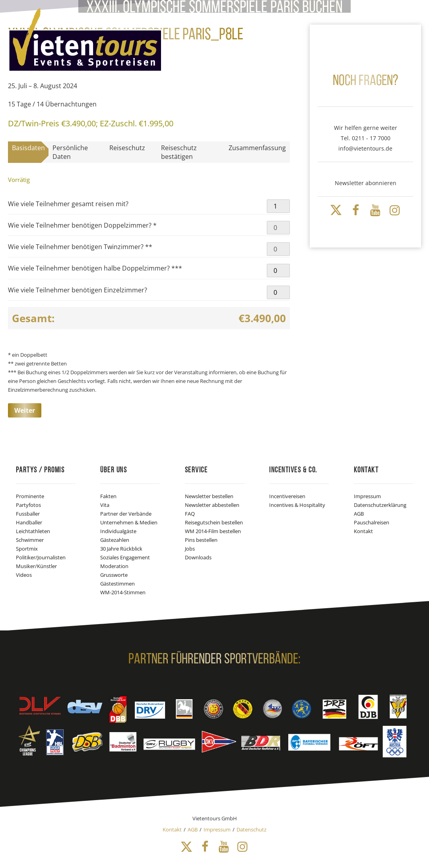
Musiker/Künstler (36, 566)
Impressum (367, 496)
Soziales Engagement (125, 557)
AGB (359, 514)
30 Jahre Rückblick (121, 549)
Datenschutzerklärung (380, 505)
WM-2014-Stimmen (123, 592)
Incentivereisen (287, 496)
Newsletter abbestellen (212, 505)
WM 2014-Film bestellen (213, 531)
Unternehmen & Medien (129, 522)
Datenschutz (251, 829)
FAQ (190, 514)
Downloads (198, 557)
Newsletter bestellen (209, 496)
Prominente (30, 496)
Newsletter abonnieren (366, 183)
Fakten (108, 496)
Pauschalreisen (372, 522)
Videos (24, 575)
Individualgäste (118, 531)
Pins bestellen (201, 540)
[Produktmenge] (278, 206)
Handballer (29, 522)
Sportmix (27, 549)
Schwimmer (30, 540)
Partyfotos (28, 505)
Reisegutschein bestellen (214, 522)
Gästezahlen (115, 540)
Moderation (114, 566)
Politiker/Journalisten (41, 557)
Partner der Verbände (126, 514)
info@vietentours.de (365, 148)
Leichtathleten (33, 531)
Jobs (190, 549)
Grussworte (114, 575)
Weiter (25, 410)
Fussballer (28, 514)
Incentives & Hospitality (297, 505)
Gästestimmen (117, 584)
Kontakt (363, 531)
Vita (105, 505)
